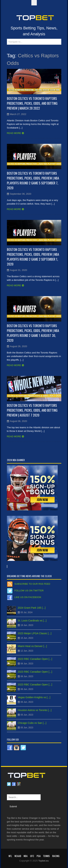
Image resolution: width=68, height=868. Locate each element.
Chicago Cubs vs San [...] (32, 723)
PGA (39, 856)
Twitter (9, 784)
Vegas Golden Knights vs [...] (34, 697)
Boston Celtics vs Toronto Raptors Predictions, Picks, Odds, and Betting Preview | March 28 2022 (32, 103)
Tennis (46, 856)
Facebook (14, 784)
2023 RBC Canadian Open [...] (35, 659)
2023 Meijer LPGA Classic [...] (35, 633)
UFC (32, 856)
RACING (56, 856)
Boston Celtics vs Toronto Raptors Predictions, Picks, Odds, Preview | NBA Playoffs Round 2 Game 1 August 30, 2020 (33, 333)
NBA (26, 856)
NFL (10, 856)
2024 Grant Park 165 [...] (32, 608)
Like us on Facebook (28, 597)
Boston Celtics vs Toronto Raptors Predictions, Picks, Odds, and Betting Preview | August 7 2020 (32, 410)
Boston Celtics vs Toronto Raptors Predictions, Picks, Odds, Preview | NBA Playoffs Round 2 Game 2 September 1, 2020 (33, 257)
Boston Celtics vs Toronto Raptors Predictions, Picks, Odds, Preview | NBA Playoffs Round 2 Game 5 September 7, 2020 (33, 181)
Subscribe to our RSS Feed (32, 584)
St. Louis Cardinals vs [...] (32, 621)
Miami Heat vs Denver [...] (32, 646)
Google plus (19, 784)
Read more (14, 133)
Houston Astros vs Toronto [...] (35, 710)
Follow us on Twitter (29, 591)
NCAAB (18, 856)
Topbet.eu (43, 861)
